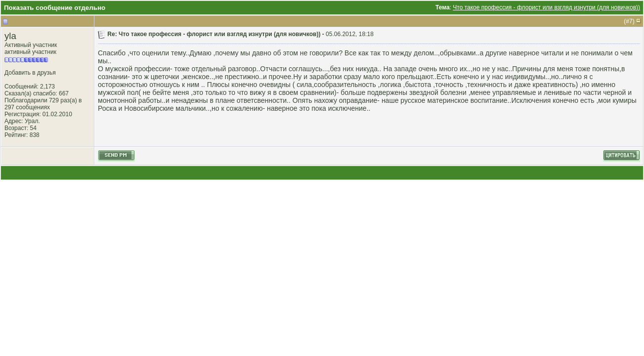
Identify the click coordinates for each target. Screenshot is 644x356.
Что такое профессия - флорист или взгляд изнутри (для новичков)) (546, 7)
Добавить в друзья (30, 73)
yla (10, 36)
